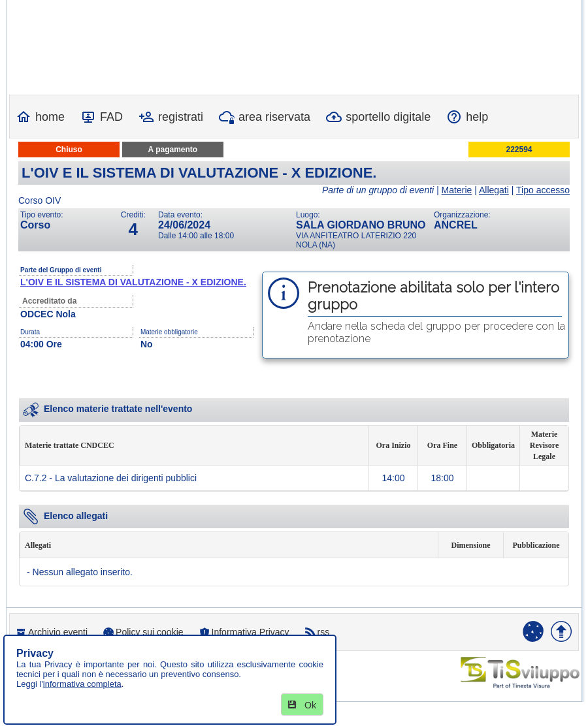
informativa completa (82, 684)
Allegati (494, 190)
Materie (457, 190)
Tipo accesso (543, 190)
